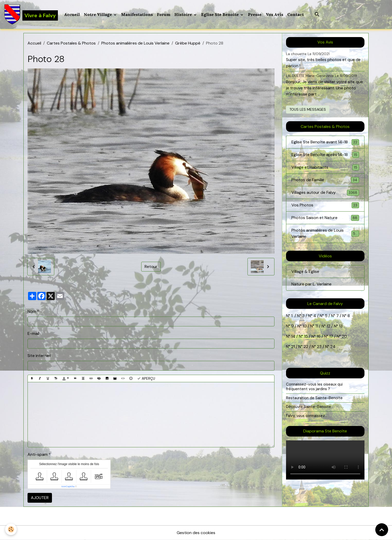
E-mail (33, 333)
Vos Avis (274, 14)
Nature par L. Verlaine (311, 284)
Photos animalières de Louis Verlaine (135, 43)
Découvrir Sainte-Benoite (309, 407)
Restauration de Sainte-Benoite (314, 398)
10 (304, 326)
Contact (296, 14)
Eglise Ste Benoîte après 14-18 (325, 155)
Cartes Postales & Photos (71, 43)
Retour (151, 267)
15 (306, 336)
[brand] (31, 14)
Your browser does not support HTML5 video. (325, 460)
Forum (164, 14)
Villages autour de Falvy (325, 193)
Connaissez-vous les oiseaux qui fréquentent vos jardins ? (314, 387)
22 (305, 347)
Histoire (184, 14)
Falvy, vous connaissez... (307, 416)
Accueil (72, 14)
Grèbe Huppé (188, 43)
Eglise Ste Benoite (220, 14)
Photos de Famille (325, 180)
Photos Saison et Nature (325, 218)
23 (319, 347)
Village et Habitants (325, 167)
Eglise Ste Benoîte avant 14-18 (325, 142)
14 (293, 336)
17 (331, 336)
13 (341, 326)
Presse (255, 14)
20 (344, 336)
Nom (32, 311)
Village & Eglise (305, 271)
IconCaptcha (68, 486)
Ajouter (40, 498)
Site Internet (39, 356)
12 (329, 326)
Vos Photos (325, 205)
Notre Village (98, 14)
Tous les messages (308, 109)
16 (319, 336)
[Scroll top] (382, 530)
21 (293, 347)
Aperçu (146, 378)
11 (316, 326)
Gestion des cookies (196, 533)
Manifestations (137, 14)
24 (332, 347)
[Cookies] (11, 529)
